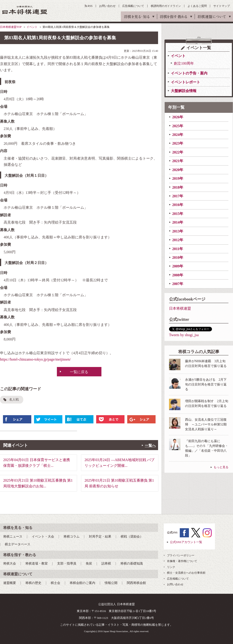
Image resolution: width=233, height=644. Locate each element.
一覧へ (150, 445)
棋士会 (56, 583)
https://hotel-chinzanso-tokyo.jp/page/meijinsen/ (35, 359)
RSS (90, 6)
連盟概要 (10, 583)
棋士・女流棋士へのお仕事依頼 (186, 573)
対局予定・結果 (100, 537)
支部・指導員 (67, 563)
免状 (89, 563)
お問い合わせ (107, 6)
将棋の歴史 (33, 583)
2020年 (178, 170)
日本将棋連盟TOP (11, 27)
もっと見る (221, 467)
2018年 (178, 187)
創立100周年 (184, 63)
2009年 (178, 266)
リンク (171, 567)
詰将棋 (106, 563)
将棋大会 (10, 563)
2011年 (178, 249)
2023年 (178, 143)
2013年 (178, 231)
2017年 (178, 196)
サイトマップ (222, 6)
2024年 (178, 135)
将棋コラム (71, 537)
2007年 (178, 284)
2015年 (178, 214)
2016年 (178, 205)
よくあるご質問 (197, 6)
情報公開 (111, 583)
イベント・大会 (43, 537)
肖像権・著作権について (182, 561)
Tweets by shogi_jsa (184, 335)
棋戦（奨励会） (132, 537)
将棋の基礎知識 (132, 563)
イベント (32, 27)
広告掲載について (133, 6)
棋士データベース (18, 544)
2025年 (178, 126)
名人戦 (14, 400)
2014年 (178, 222)
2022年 (178, 152)
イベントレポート (185, 82)
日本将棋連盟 (180, 308)
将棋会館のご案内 (82, 583)
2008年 (178, 275)
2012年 (178, 240)
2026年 (178, 117)
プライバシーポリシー (181, 555)
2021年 (178, 161)
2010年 (178, 257)
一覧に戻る (79, 372)
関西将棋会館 (136, 583)
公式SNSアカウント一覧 (186, 542)
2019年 (178, 178)
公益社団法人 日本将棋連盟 (25, 10)
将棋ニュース (13, 537)
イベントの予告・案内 (189, 73)
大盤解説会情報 (184, 91)
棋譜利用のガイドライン (166, 6)
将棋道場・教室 (37, 563)
